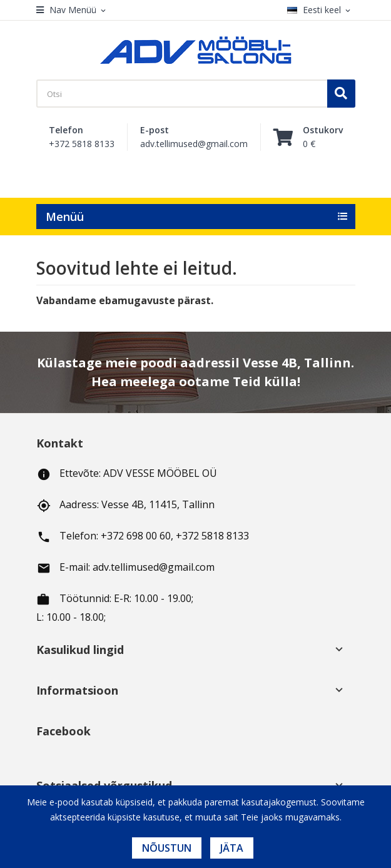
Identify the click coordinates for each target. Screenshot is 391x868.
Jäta (232, 848)
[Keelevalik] (321, 10)
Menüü (65, 217)
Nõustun (167, 848)
